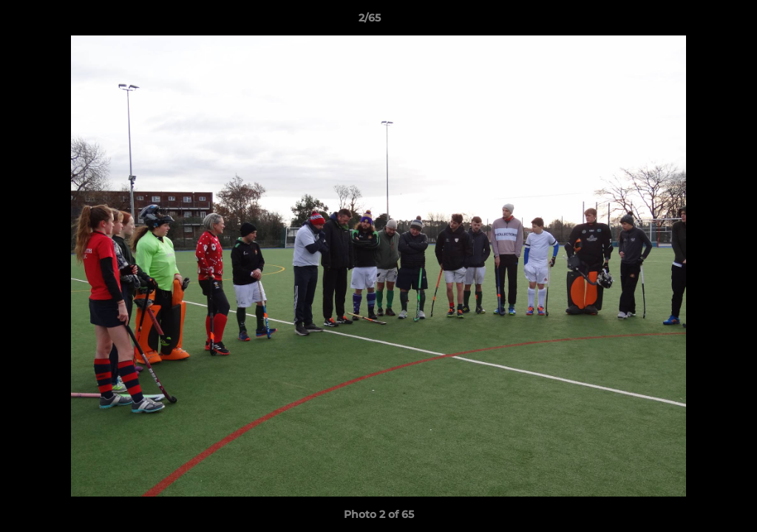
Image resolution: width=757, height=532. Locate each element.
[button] (695, 21)
